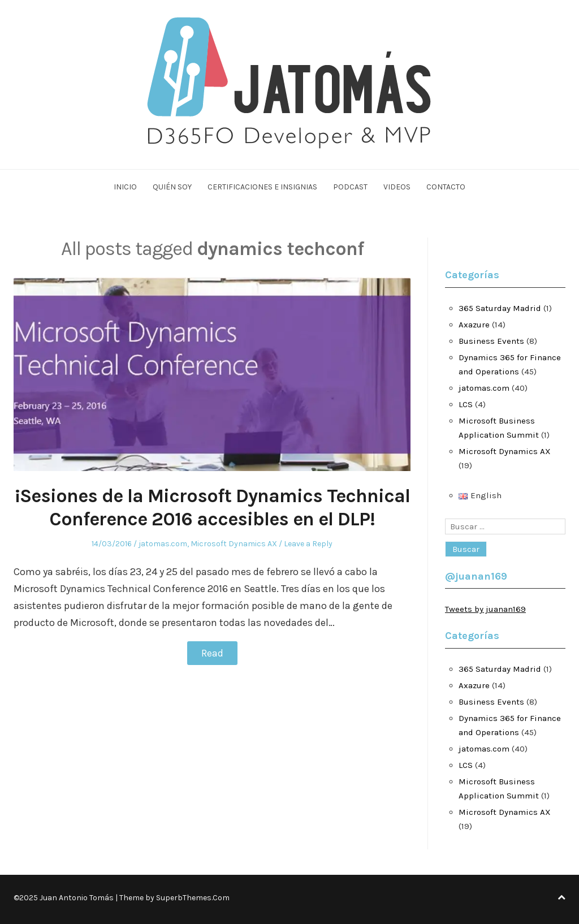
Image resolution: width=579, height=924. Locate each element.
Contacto (446, 187)
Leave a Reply (308, 544)
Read (212, 653)
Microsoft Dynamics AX (234, 544)
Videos (397, 187)
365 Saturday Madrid (500, 308)
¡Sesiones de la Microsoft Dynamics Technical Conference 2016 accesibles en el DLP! (212, 508)
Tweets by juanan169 (485, 609)
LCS (466, 404)
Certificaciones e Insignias (262, 187)
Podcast (350, 187)
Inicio (125, 187)
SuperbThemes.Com (193, 898)
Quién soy (172, 187)
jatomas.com (163, 544)
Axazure (474, 325)
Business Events (491, 341)
